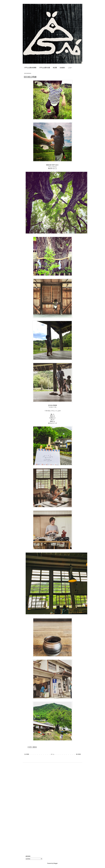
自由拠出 (62, 68)
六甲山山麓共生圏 (45, 68)
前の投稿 (78, 754)
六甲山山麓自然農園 (30, 68)
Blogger (56, 863)
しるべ (70, 68)
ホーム (52, 754)
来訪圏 (55, 68)
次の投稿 (27, 754)
